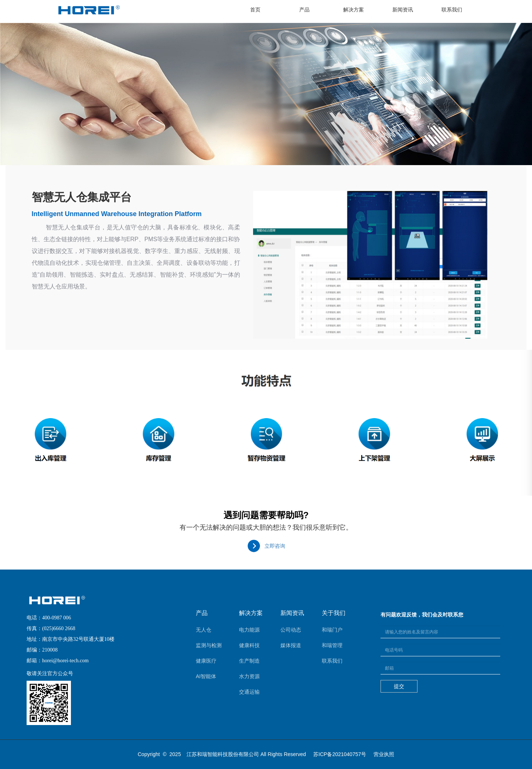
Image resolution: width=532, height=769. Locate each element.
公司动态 (291, 630)
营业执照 (384, 754)
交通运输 (249, 692)
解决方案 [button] (354, 10)
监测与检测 (209, 645)
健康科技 (249, 645)
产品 (202, 613)
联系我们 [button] (452, 10)
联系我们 (332, 661)
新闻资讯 (292, 613)
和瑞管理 (332, 645)
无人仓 (204, 630)
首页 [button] (262, 9)
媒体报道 (291, 645)
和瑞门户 (332, 630)
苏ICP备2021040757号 (340, 754)
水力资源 (249, 676)
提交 (399, 686)
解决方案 (251, 613)
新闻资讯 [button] (403, 10)
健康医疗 (206, 661)
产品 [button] (304, 10)
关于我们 (334, 613)
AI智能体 (206, 676)
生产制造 (249, 661)
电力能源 (249, 630)
